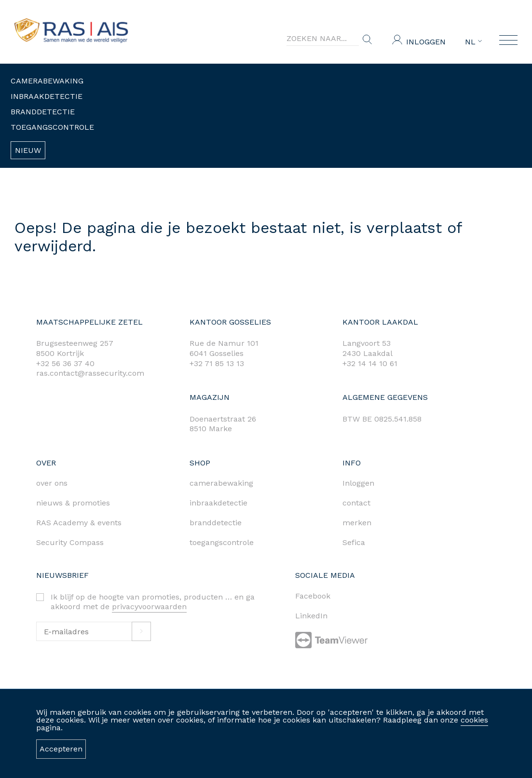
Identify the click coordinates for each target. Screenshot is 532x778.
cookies (474, 720)
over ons (52, 483)
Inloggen (426, 42)
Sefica (354, 542)
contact (356, 503)
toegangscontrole (222, 542)
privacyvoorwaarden (149, 607)
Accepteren (61, 749)
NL (473, 42)
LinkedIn (311, 616)
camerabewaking (221, 483)
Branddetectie (43, 112)
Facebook (313, 596)
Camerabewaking (47, 81)
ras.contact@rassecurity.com (90, 373)
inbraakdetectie (218, 503)
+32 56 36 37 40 (65, 363)
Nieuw (28, 150)
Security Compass (70, 542)
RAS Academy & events (79, 523)
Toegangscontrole (52, 127)
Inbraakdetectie (47, 96)
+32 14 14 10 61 (370, 363)
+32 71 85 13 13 (217, 363)
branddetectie (216, 523)
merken (357, 523)
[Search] (323, 39)
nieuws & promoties (73, 503)
